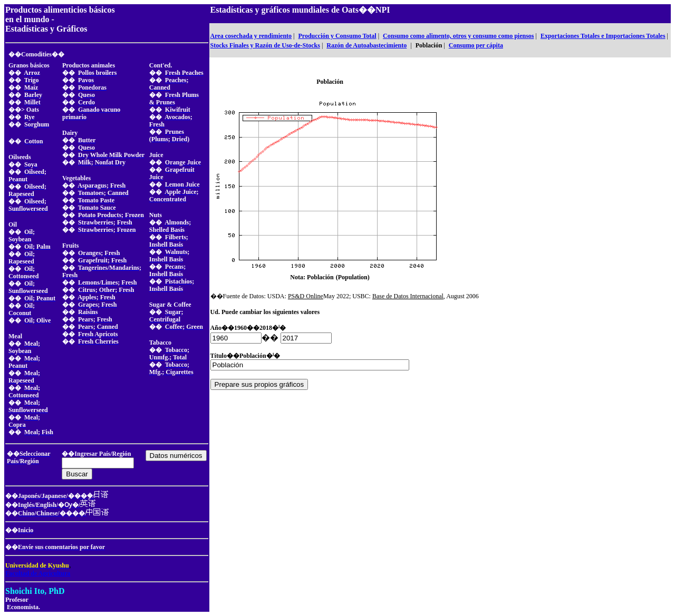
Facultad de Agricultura (38, 573)
